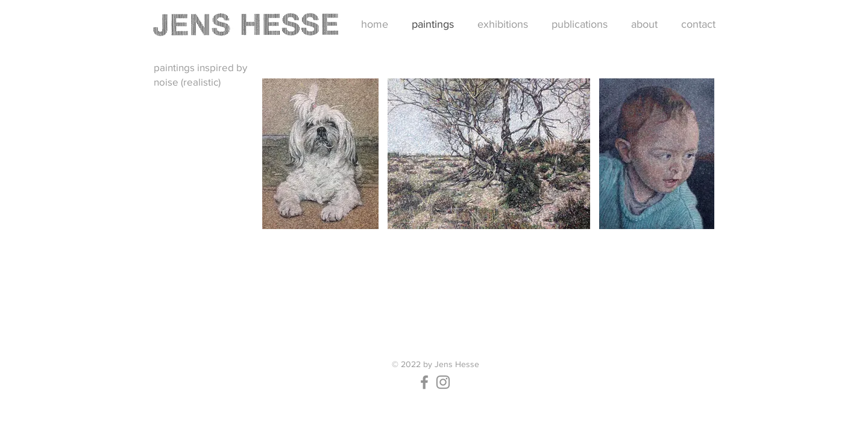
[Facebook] (424, 382)
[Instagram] (443, 382)
